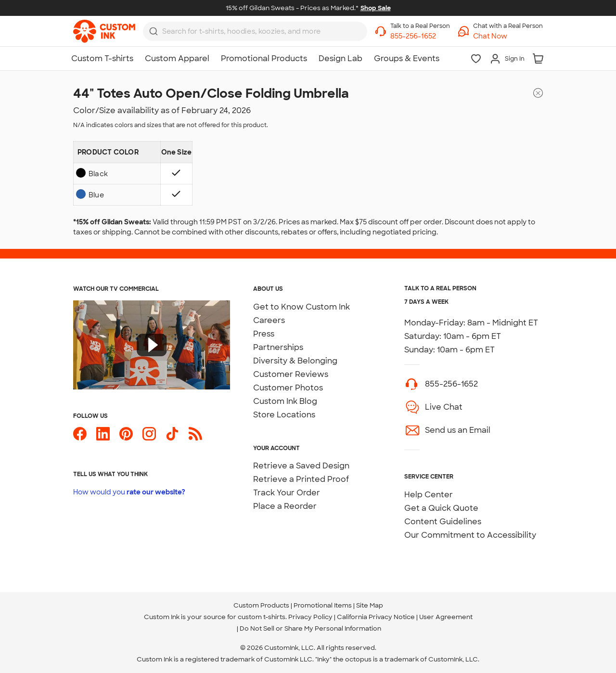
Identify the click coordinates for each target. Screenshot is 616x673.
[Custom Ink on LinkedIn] (103, 434)
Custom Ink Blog (285, 401)
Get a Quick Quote (441, 508)
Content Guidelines (443, 522)
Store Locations (284, 415)
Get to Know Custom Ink (302, 307)
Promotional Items (323, 605)
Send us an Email (458, 430)
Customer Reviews (291, 374)
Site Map (370, 605)
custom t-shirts (262, 617)
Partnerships (278, 347)
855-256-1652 (451, 384)
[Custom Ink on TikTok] (172, 434)
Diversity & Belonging (295, 361)
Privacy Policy (310, 617)
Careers (269, 320)
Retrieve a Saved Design (301, 466)
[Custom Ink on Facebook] (80, 434)
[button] (508, 36)
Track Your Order (287, 493)
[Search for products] (249, 32)
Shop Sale (376, 8)
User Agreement (446, 617)
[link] (104, 31)
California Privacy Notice (376, 617)
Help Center (429, 495)
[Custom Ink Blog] (195, 434)
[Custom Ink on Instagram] (149, 434)
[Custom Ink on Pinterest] (126, 434)
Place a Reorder (285, 506)
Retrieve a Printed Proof (301, 479)
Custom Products (261, 605)
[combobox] (255, 31)
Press (264, 334)
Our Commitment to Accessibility (470, 535)
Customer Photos (288, 388)
